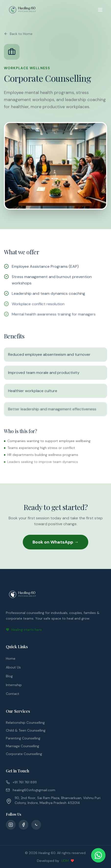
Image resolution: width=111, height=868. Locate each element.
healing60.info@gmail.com (31, 790)
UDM (65, 861)
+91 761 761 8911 (21, 782)
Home (11, 658)
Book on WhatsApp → (55, 542)
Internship (14, 685)
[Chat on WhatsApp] (98, 855)
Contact (13, 694)
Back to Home (18, 34)
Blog (9, 676)
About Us (13, 667)
